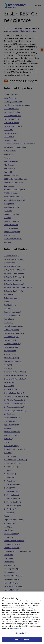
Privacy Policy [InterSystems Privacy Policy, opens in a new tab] (16, 631)
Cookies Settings (22, 635)
